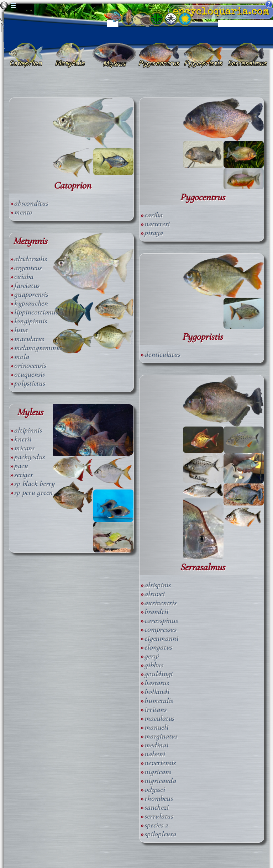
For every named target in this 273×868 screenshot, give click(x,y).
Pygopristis (203, 337)
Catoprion (72, 186)
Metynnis (30, 241)
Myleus (30, 412)
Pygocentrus (203, 197)
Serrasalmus (203, 567)
